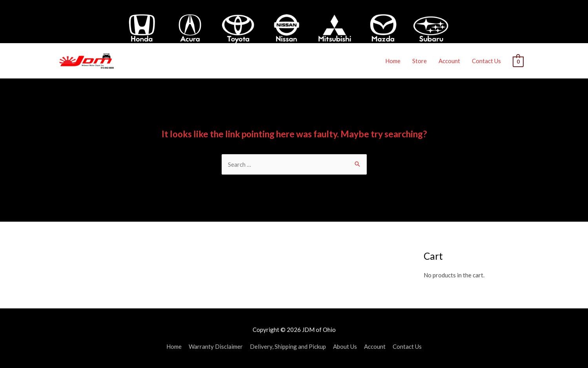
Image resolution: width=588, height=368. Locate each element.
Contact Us (486, 61)
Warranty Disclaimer (216, 346)
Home (393, 61)
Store (420, 61)
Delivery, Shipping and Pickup (288, 346)
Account (449, 61)
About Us (345, 346)
